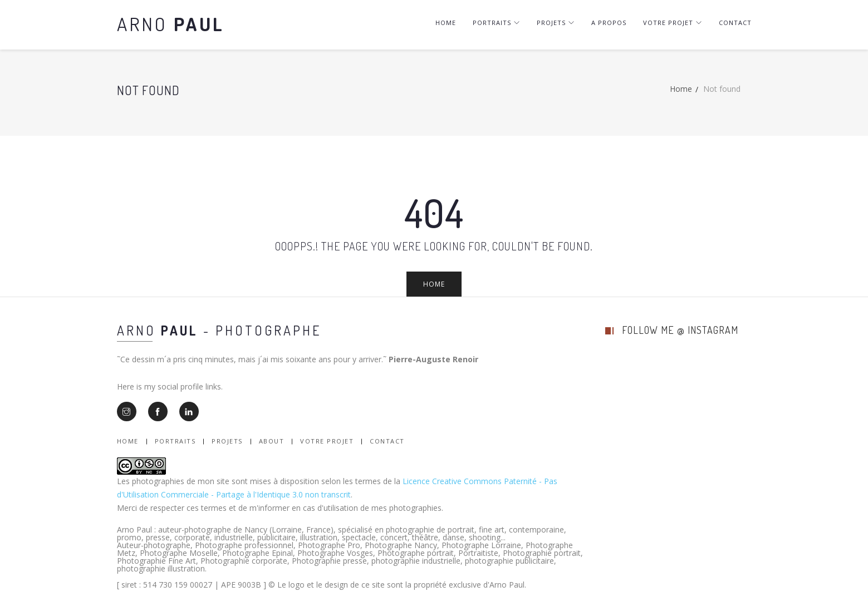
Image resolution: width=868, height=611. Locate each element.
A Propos (609, 23)
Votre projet (673, 23)
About (272, 441)
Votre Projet (327, 441)
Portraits (496, 23)
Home (446, 23)
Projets (556, 23)
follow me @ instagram (680, 330)
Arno (171, 24)
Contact (735, 23)
